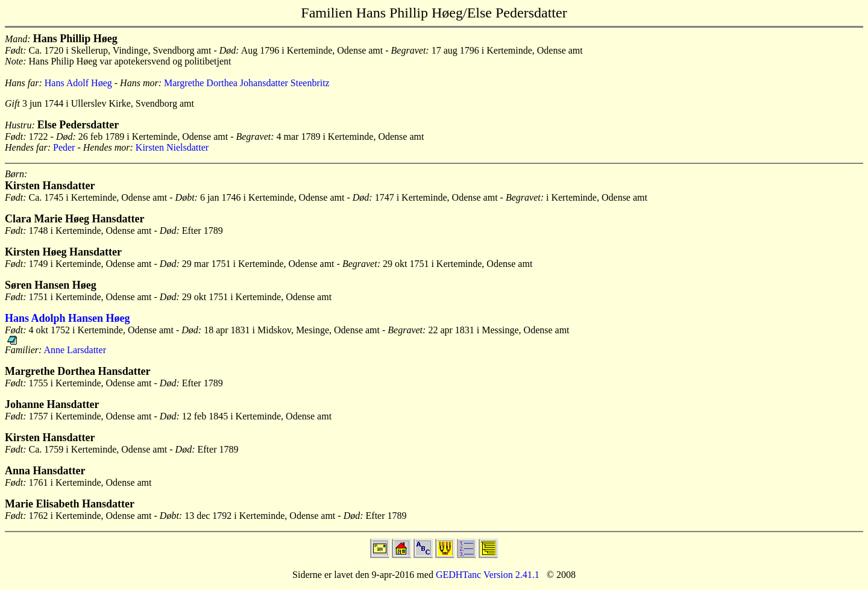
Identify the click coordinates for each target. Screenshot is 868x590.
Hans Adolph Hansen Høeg (68, 318)
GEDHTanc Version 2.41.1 (486, 575)
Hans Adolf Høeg (78, 83)
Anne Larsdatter (75, 350)
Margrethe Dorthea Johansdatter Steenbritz (247, 83)
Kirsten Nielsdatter (172, 147)
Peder (64, 147)
